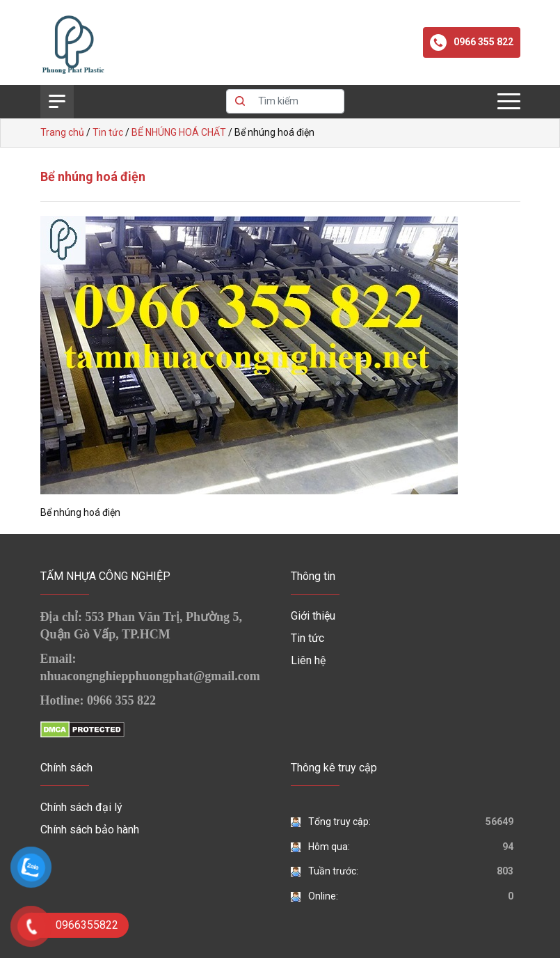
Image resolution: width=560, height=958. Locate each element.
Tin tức (307, 638)
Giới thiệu (313, 616)
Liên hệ (308, 660)
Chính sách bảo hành (90, 830)
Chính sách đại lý (81, 807)
